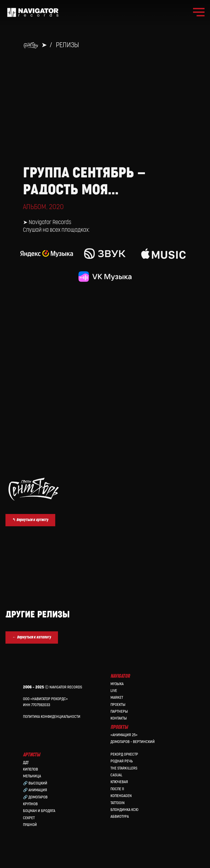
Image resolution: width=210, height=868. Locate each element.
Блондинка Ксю (124, 810)
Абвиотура (120, 817)
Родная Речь (122, 761)
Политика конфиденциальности (52, 717)
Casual (116, 775)
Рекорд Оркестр (124, 754)
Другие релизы (38, 615)
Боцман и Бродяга (39, 811)
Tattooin (118, 803)
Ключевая (119, 782)
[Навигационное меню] (199, 12)
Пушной (30, 825)
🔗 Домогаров (35, 797)
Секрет (29, 818)
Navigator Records (50, 222)
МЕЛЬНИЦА (32, 776)
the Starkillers (124, 768)
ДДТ (26, 763)
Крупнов (30, 804)
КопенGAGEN (121, 796)
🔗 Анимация (35, 790)
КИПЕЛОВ (30, 769)
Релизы (67, 45)
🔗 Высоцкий (35, 783)
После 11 (117, 789)
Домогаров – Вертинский (133, 742)
